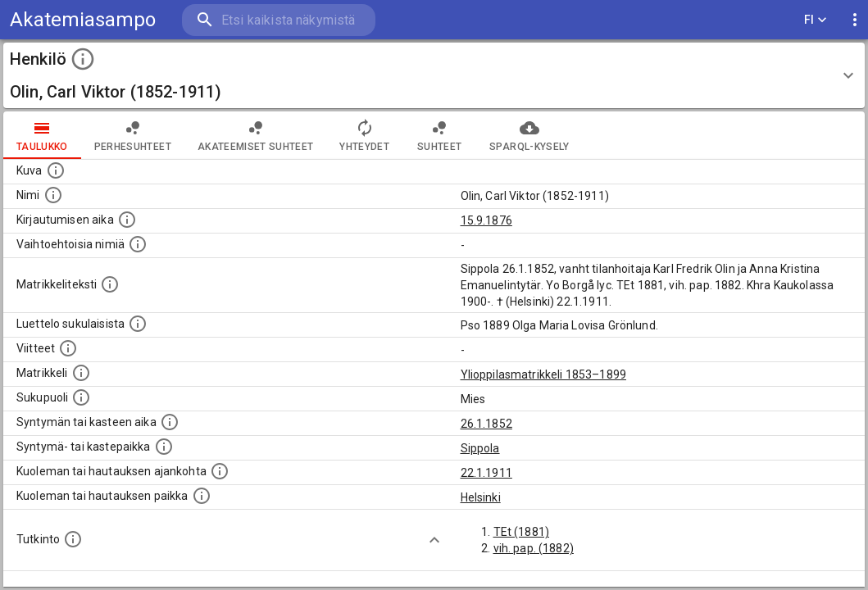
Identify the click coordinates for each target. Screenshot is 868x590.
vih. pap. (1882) (534, 548)
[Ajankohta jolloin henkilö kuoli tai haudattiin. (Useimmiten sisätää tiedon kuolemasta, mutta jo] (220, 471)
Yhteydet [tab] (364, 135)
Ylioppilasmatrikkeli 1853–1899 (544, 374)
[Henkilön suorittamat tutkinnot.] (73, 539)
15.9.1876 (486, 220)
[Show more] (434, 540)
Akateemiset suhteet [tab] (256, 135)
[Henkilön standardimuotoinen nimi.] (53, 195)
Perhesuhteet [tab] (133, 135)
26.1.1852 (486, 424)
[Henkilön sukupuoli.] (81, 397)
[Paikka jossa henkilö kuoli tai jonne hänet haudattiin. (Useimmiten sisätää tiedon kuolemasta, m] (202, 496)
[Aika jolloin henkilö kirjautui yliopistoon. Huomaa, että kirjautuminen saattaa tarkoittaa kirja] (127, 220)
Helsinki (481, 497)
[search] (279, 20)
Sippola (480, 448)
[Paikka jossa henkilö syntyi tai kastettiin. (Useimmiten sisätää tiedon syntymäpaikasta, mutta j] (164, 447)
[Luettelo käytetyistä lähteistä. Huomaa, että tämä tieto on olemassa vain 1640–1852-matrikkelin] (68, 348)
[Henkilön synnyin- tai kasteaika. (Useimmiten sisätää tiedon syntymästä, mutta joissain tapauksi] (170, 422)
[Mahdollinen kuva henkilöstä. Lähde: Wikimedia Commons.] (56, 170)
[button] (434, 75)
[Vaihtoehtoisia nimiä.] (138, 244)
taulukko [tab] (42, 135)
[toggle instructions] (83, 59)
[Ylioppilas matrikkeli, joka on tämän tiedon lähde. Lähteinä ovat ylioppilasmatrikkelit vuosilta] (81, 373)
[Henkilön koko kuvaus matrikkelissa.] (110, 284)
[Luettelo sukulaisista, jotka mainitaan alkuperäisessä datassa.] (138, 324)
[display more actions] (855, 20)
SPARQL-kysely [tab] (529, 135)
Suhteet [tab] (439, 135)
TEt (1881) (522, 532)
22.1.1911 (486, 473)
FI (816, 20)
